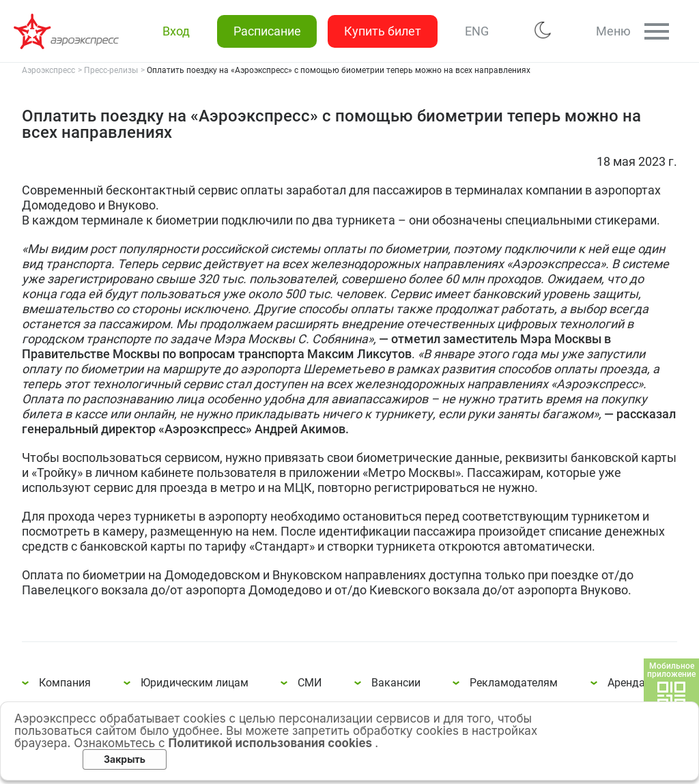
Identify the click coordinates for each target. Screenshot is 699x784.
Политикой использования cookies (272, 743)
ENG (476, 31)
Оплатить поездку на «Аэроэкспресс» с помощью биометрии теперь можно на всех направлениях (68, 31)
